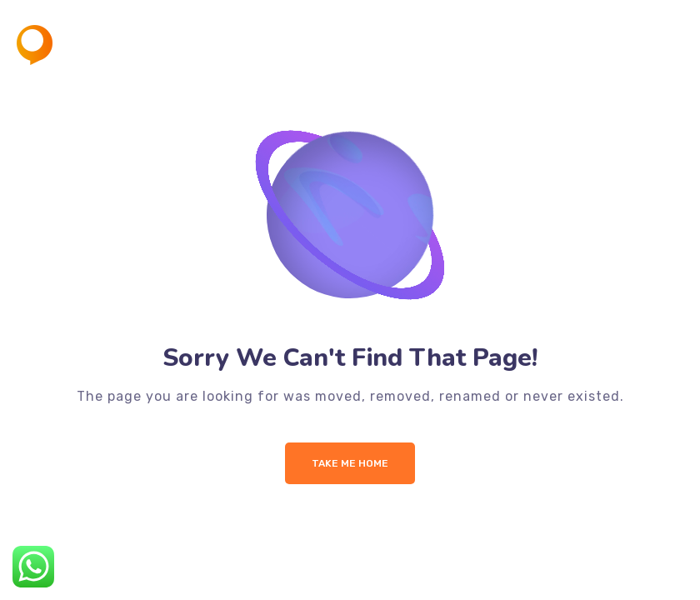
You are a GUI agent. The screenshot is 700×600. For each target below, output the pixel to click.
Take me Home (350, 463)
